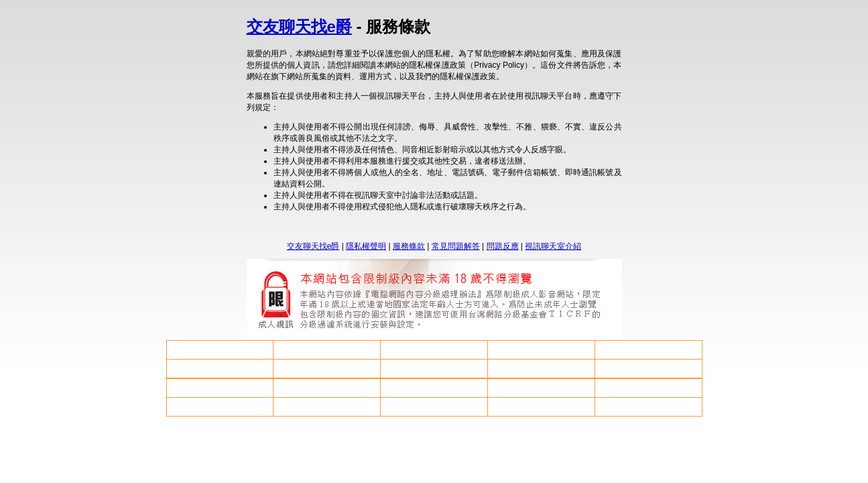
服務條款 (409, 246)
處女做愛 (434, 350)
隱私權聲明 (366, 246)
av (327, 350)
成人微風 (648, 368)
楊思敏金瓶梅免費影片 (648, 407)
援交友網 (434, 407)
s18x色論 (434, 368)
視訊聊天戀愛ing (220, 407)
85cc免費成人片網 (541, 368)
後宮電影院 (434, 388)
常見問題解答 (456, 246)
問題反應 (503, 246)
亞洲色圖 (541, 407)
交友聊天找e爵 (299, 26)
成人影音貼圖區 (648, 388)
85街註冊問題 (327, 368)
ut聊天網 (541, 350)
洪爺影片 (327, 407)
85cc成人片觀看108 (220, 388)
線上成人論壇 (327, 388)
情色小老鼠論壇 (220, 350)
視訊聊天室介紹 (553, 246)
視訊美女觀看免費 (541, 388)
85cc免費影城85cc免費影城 (648, 350)
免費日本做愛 (220, 368)
